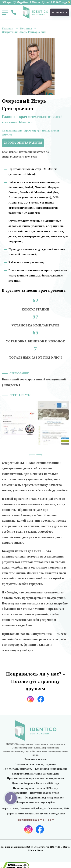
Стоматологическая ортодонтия (35, 764)
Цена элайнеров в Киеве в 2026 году (36, 783)
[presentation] (32, 455)
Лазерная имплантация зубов (35, 802)
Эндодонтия (20, 793)
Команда (26, 29)
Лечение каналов (35, 759)
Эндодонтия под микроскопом (45, 798)
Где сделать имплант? (18, 769)
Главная (8, 29)
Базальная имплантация (51, 769)
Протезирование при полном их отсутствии (36, 778)
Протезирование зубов (45, 793)
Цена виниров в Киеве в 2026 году (35, 788)
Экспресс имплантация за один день (35, 774)
